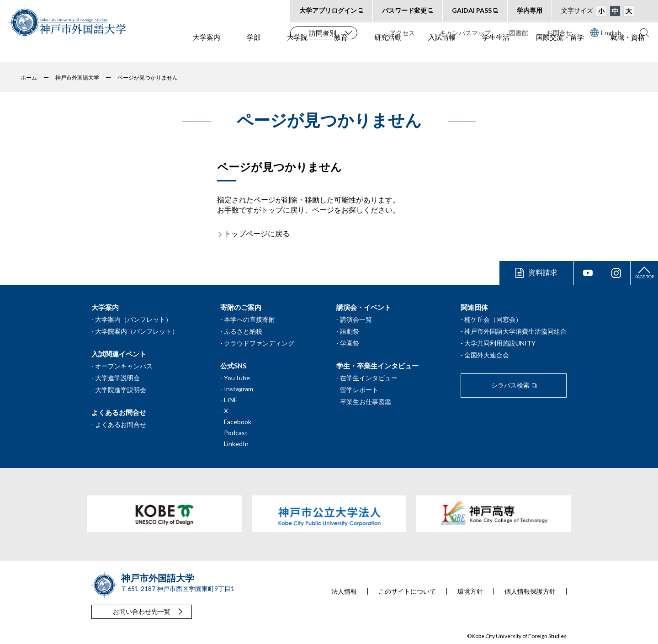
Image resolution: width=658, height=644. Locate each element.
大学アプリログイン (328, 10)
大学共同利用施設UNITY (500, 343)
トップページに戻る (257, 233)
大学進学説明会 (117, 378)
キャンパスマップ (465, 33)
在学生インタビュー (369, 378)
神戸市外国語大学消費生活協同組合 (515, 331)
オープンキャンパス (124, 366)
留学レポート (359, 390)
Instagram (239, 389)
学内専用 (530, 10)
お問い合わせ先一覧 (142, 611)
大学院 (297, 51)
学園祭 (350, 343)
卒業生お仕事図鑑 (366, 402)
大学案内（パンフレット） (133, 319)
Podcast (236, 433)
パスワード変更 (404, 10)
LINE (231, 400)
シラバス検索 (510, 385)
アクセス (402, 33)
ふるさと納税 (243, 331)
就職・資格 (628, 51)
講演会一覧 (356, 319)
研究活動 (388, 51)
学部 (254, 51)
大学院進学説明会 (121, 390)
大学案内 (207, 51)
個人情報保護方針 (530, 591)
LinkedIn (236, 444)
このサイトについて (407, 591)
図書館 (519, 33)
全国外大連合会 (487, 355)
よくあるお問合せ (121, 424)
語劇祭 (350, 331)
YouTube (237, 378)
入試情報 (442, 51)
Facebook (238, 422)
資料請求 (543, 272)
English (606, 32)
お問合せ (559, 33)
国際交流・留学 (560, 51)
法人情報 (344, 591)
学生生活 (496, 51)
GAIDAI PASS (472, 10)
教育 (341, 51)
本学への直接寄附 (249, 319)
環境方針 (470, 591)
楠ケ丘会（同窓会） (493, 319)
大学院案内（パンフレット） (137, 331)
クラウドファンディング (259, 343)
